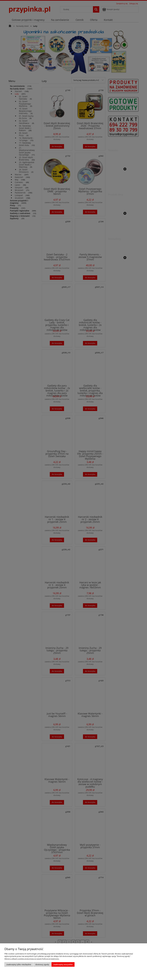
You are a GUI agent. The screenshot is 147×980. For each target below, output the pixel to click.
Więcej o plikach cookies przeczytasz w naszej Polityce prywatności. (32, 959)
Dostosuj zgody (42, 964)
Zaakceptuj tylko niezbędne (19, 964)
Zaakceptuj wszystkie (63, 964)
